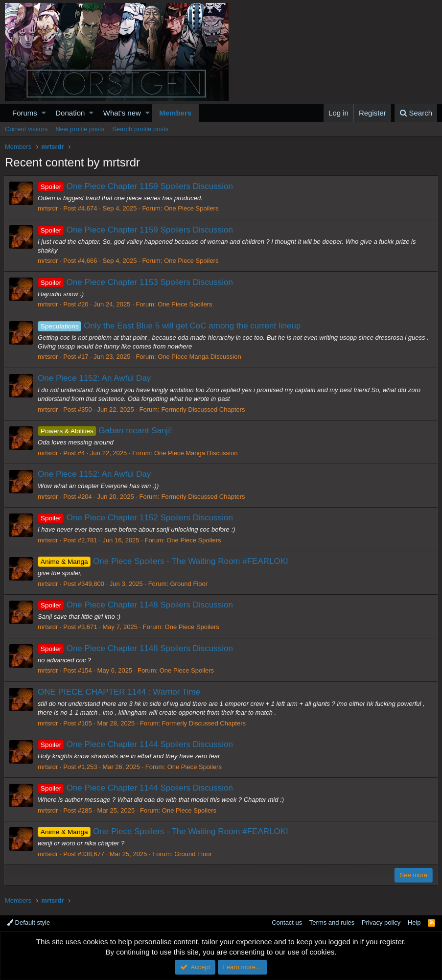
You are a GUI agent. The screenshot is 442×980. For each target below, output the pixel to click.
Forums (25, 113)
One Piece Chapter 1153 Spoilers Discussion (136, 282)
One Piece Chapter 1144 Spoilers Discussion (136, 744)
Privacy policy (381, 922)
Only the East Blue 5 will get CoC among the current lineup (170, 326)
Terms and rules (332, 922)
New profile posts (80, 129)
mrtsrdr (49, 208)
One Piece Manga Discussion (200, 357)
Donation (70, 113)
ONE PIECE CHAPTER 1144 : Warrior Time (120, 692)
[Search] (416, 113)
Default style (28, 922)
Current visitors (26, 129)
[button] (44, 113)
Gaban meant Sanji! (106, 431)
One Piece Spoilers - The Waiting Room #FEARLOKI (164, 561)
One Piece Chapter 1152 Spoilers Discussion (136, 518)
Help (414, 922)
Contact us (287, 922)
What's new (122, 113)
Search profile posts (140, 129)
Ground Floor (190, 584)
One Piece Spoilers (192, 208)
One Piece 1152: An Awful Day (95, 378)
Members (175, 113)
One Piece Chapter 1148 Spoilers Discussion (136, 605)
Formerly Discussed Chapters (204, 409)
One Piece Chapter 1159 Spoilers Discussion (136, 186)
